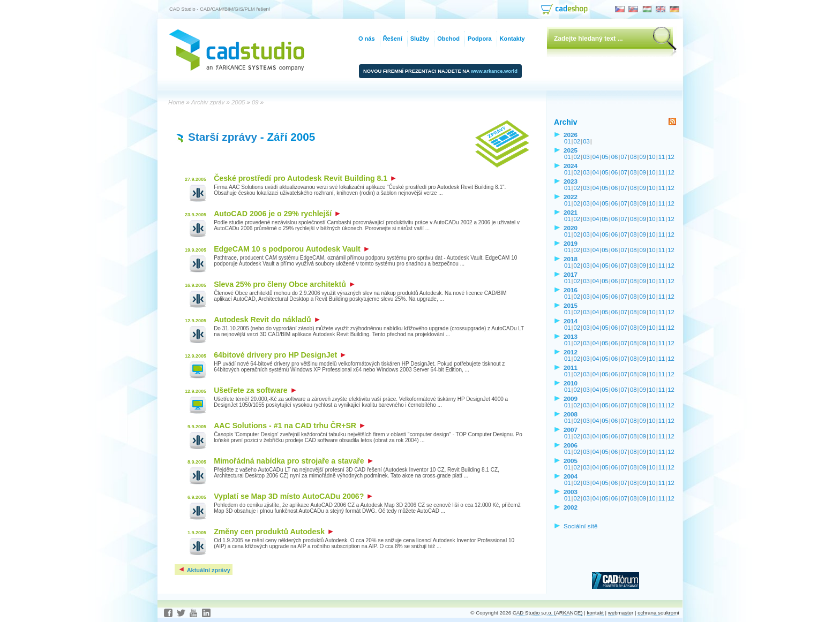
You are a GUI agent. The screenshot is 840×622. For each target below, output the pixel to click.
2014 (571, 321)
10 (652, 157)
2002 (571, 507)
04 (596, 157)
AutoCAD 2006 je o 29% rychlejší (277, 214)
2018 (571, 259)
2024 (571, 166)
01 (568, 141)
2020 (571, 228)
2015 (571, 305)
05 (605, 157)
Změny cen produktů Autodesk (273, 532)
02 (577, 141)
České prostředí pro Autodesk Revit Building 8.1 (305, 178)
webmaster (621, 613)
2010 (571, 383)
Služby (420, 39)
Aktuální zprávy (204, 570)
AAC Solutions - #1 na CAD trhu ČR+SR (289, 426)
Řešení (393, 39)
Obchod (448, 39)
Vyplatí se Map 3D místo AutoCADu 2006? (293, 496)
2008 (571, 414)
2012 (571, 352)
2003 (571, 492)
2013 (571, 336)
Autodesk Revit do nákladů (267, 320)
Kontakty (512, 39)
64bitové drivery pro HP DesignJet (280, 355)
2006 (571, 445)
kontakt (595, 613)
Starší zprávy (223, 137)
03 (586, 141)
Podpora (480, 39)
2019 (571, 243)
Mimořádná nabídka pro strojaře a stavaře (293, 461)
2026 (571, 135)
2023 (571, 181)
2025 (571, 150)
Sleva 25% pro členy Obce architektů (284, 284)
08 (633, 157)
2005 (571, 461)
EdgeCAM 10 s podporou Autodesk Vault (291, 249)
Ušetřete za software (255, 390)
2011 (571, 367)
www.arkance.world (494, 71)
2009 (571, 399)
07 (624, 157)
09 (643, 157)
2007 (571, 430)
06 (615, 157)
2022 (571, 197)
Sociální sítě (581, 526)
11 (662, 157)
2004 (571, 476)
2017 (571, 274)
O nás (367, 39)
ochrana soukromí (658, 613)
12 (671, 157)
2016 (571, 290)
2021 (571, 212)
